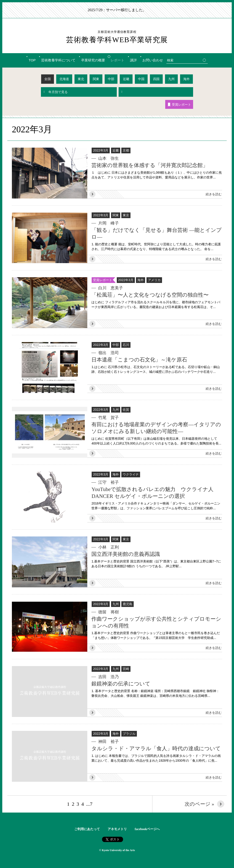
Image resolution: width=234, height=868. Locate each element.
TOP (32, 60)
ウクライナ (131, 474)
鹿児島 (128, 604)
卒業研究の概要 (93, 60)
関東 (96, 79)
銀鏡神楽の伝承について (121, 684)
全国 (48, 79)
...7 (89, 804)
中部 (111, 79)
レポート (117, 60)
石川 (126, 345)
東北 (81, 79)
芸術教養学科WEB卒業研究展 (117, 37)
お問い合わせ (153, 60)
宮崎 (126, 669)
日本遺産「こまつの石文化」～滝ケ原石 (139, 359)
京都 (126, 150)
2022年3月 (101, 150)
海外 (186, 79)
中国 (141, 79)
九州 (171, 79)
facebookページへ (147, 829)
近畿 (126, 79)
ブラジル (129, 733)
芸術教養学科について (58, 60)
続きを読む (214, 194)
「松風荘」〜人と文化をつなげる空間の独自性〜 (150, 295)
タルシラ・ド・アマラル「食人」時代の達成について (156, 748)
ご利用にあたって (87, 829)
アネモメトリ (117, 829)
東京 (126, 215)
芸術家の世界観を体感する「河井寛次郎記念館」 (150, 165)
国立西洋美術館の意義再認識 (126, 554)
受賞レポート (179, 104)
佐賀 (126, 409)
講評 (133, 60)
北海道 (64, 79)
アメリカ (154, 280)
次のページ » (199, 804)
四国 (156, 79)
